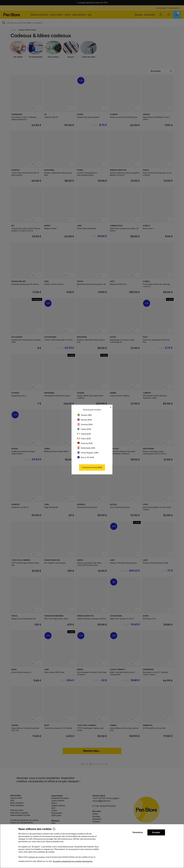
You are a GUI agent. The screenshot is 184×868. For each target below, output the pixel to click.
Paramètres (138, 832)
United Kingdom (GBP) (88, 453)
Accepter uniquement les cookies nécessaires (73, 861)
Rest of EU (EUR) (86, 457)
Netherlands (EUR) (86, 448)
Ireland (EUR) (84, 434)
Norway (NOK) (85, 420)
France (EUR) (84, 439)
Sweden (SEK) (85, 415)
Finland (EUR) (84, 429)
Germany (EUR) (85, 443)
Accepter (156, 832)
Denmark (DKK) (85, 424)
